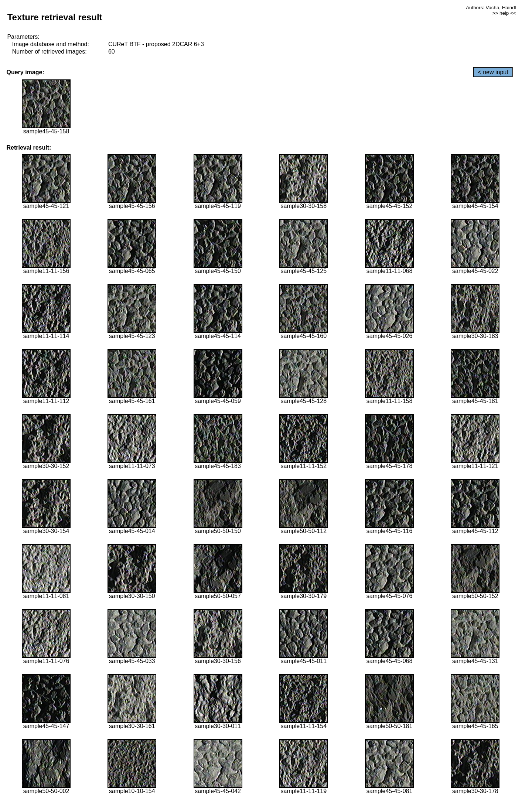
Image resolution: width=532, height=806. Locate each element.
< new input (493, 72)
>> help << (504, 13)
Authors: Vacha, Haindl (491, 8)
